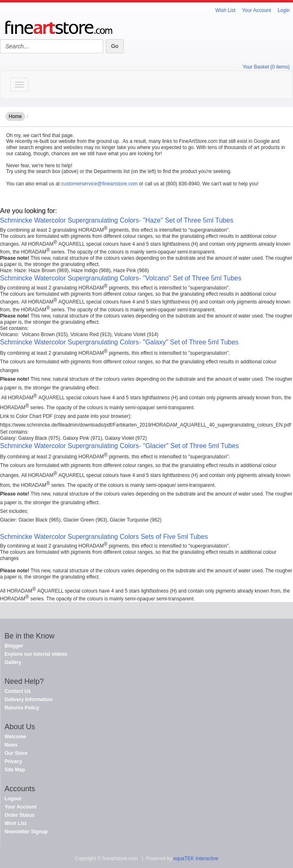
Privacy (13, 761)
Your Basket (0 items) (266, 67)
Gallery (13, 662)
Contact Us (18, 691)
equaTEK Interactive (196, 859)
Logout (13, 799)
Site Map (15, 770)
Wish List (226, 10)
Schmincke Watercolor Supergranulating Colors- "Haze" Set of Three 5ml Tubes (117, 220)
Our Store (16, 753)
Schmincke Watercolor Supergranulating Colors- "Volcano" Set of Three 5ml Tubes (121, 278)
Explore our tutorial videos (36, 654)
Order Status (20, 815)
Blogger (14, 646)
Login (284, 10)
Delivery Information (28, 700)
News (11, 745)
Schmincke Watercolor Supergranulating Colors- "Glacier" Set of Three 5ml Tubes (119, 446)
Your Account (256, 10)
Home (15, 116)
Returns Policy (22, 708)
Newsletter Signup (26, 832)
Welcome (15, 737)
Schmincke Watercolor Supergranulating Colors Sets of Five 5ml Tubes (104, 537)
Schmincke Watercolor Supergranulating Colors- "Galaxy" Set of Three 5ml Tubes (119, 342)
